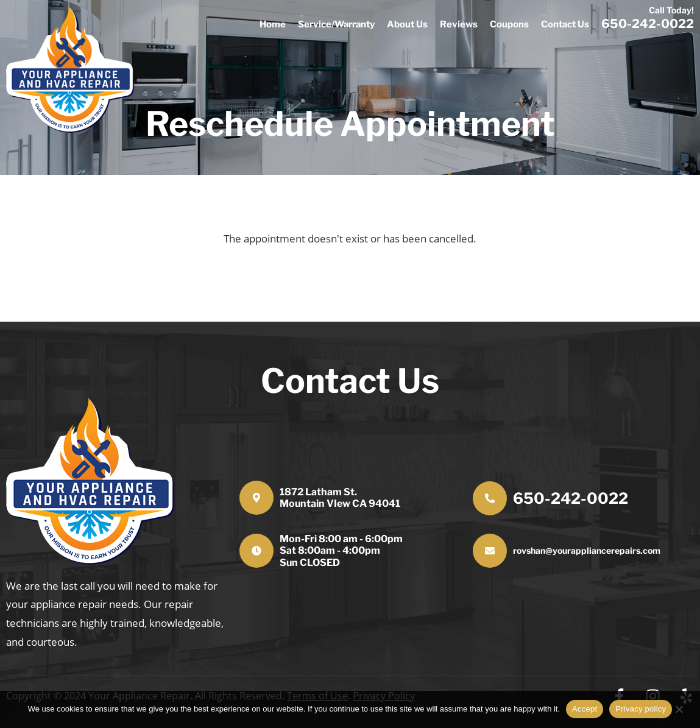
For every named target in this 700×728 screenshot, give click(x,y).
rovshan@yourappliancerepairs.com (587, 550)
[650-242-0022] (490, 498)
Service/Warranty (336, 24)
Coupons (509, 24)
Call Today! (671, 10)
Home (273, 24)
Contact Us (565, 24)
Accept (585, 709)
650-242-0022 (571, 498)
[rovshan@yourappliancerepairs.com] (490, 551)
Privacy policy (641, 709)
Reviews (459, 24)
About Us (407, 24)
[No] (685, 708)
